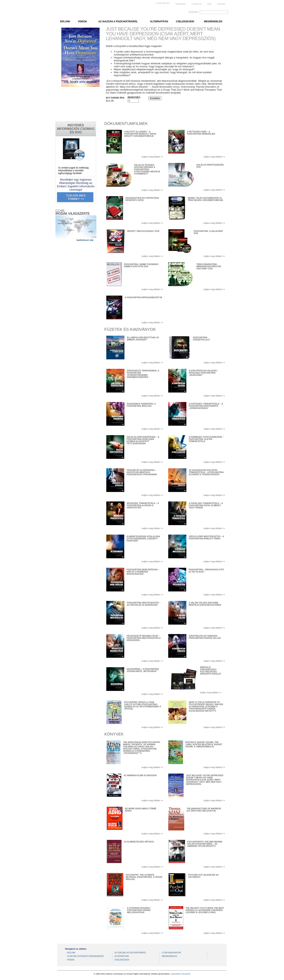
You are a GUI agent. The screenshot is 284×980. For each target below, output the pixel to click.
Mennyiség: (134, 97)
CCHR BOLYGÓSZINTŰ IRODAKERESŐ (85, 956)
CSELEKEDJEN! (185, 22)
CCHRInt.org (197, 4)
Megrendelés (181, 4)
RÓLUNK (65, 22)
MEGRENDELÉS (213, 22)
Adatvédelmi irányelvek (181, 974)
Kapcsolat (221, 4)
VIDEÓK (82, 22)
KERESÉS (194, 12)
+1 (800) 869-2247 (163, 3)
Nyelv (209, 4)
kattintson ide (85, 240)
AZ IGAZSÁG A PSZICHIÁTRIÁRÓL (118, 22)
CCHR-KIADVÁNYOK (171, 953)
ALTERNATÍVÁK (159, 22)
